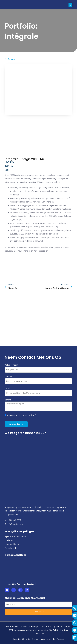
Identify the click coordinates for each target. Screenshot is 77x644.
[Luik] (39, 322)
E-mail (7, 388)
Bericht (8, 400)
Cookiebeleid (10, 548)
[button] (70, 5)
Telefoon (8, 376)
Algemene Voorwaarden (15, 536)
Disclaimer (9, 540)
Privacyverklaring (12, 544)
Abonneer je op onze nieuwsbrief (21, 415)
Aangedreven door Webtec (52, 639)
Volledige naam (11, 365)
